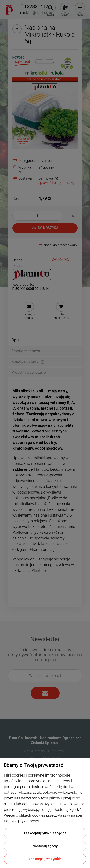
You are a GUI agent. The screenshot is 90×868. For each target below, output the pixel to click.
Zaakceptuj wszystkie (45, 859)
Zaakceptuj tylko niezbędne (45, 833)
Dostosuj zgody (45, 846)
